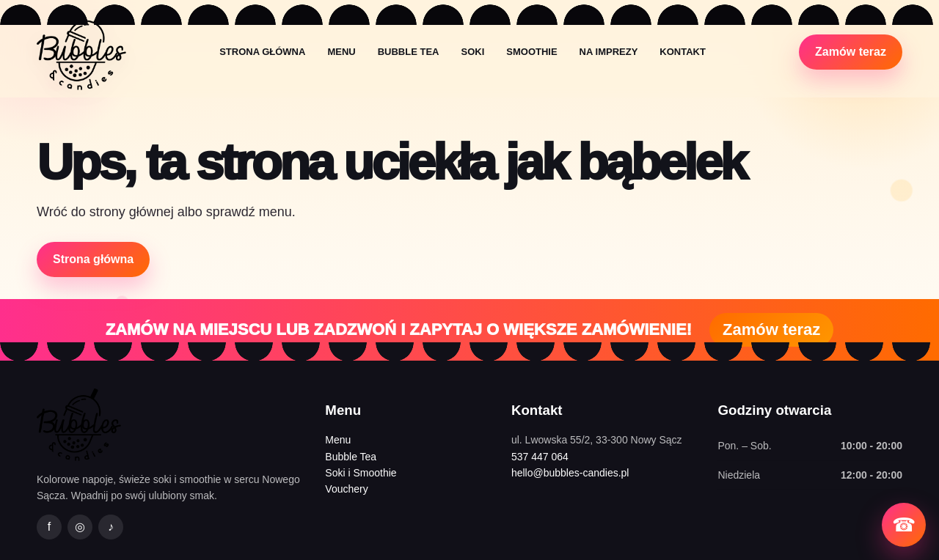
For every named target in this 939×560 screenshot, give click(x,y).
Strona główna (262, 52)
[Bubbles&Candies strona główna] (81, 52)
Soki (472, 52)
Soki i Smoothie (361, 473)
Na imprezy (609, 52)
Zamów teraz (851, 52)
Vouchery (346, 489)
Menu (341, 52)
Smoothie (531, 52)
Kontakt (683, 52)
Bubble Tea (409, 52)
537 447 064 (540, 457)
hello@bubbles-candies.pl (570, 473)
